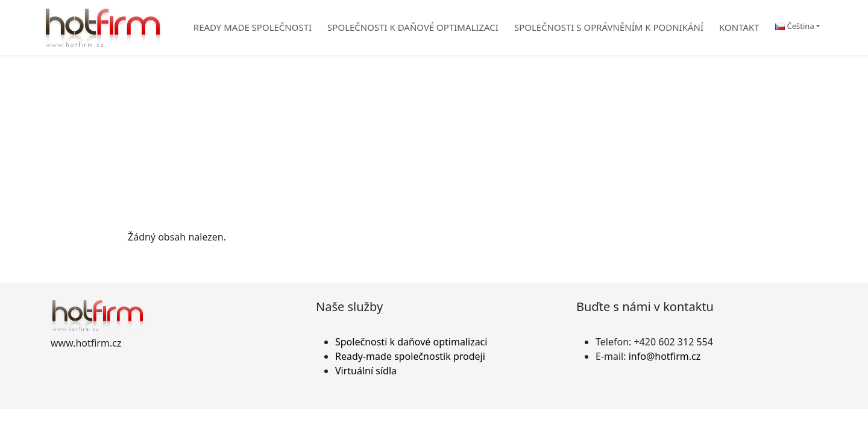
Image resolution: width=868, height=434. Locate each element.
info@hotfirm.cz (665, 356)
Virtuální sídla (366, 371)
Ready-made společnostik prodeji (410, 356)
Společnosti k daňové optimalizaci (411, 342)
